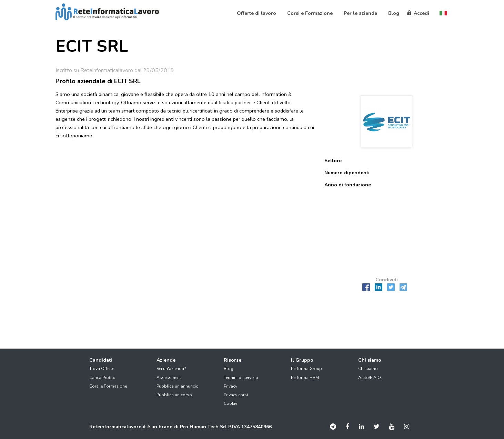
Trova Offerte (102, 369)
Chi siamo (368, 369)
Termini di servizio (241, 378)
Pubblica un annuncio (178, 386)
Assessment (169, 378)
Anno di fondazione (348, 185)
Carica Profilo (102, 378)
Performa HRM (305, 378)
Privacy (230, 386)
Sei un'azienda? (171, 369)
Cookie (230, 403)
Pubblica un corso (174, 395)
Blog (229, 369)
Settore (333, 161)
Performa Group (306, 369)
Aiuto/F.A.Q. (370, 378)
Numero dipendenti (347, 173)
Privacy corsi (236, 395)
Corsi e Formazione (108, 386)
